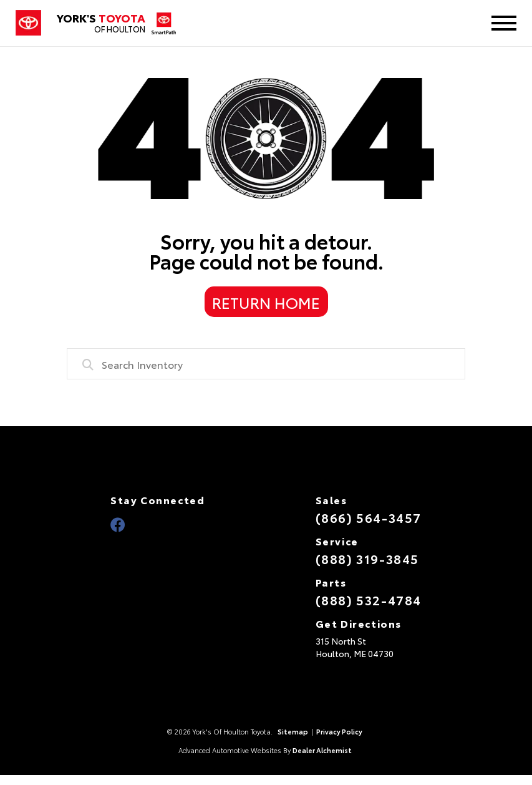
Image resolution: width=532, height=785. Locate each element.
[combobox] (266, 364)
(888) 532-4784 (369, 600)
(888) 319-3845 (367, 558)
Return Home (266, 302)
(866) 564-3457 (369, 517)
